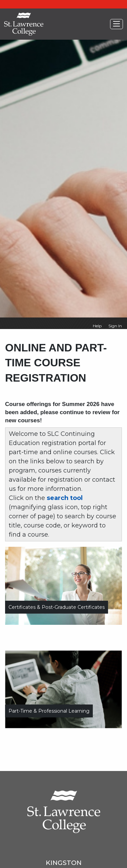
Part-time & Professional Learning (49, 711)
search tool (65, 498)
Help (97, 326)
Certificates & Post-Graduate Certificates (57, 607)
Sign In (115, 326)
